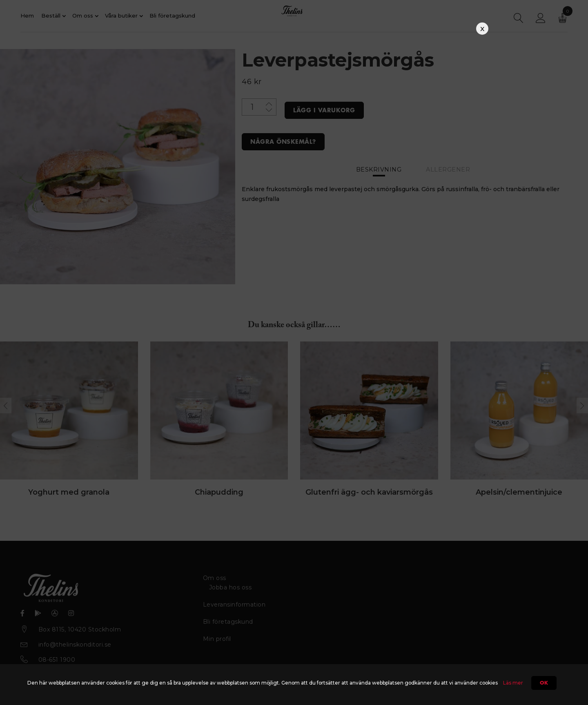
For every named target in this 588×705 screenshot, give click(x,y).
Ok (544, 683)
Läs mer (513, 683)
